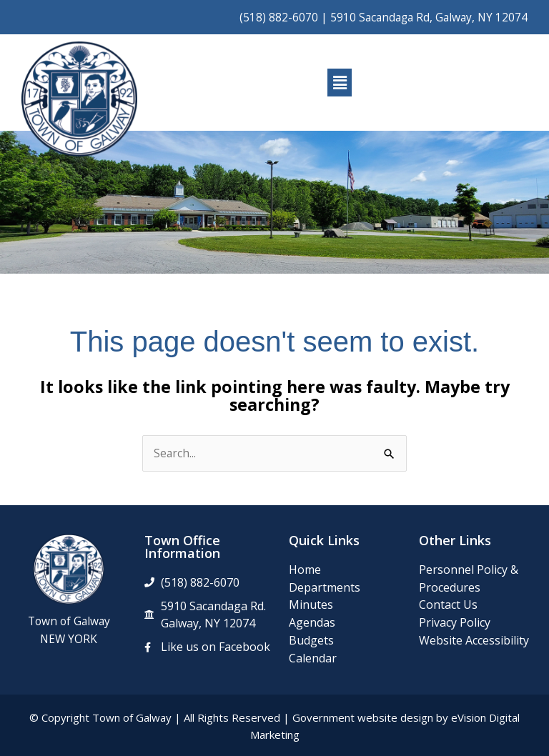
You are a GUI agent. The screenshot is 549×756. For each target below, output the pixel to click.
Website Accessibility (474, 640)
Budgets (311, 640)
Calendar (313, 658)
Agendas (312, 622)
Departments (325, 587)
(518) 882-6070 (279, 17)
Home (305, 570)
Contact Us (448, 605)
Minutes (311, 605)
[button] (340, 82)
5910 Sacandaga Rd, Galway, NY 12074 (429, 17)
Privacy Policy (455, 622)
